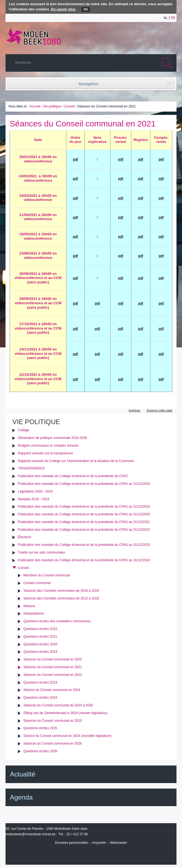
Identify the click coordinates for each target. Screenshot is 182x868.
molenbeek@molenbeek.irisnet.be (31, 834)
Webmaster (119, 843)
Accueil (35, 106)
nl (166, 18)
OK (86, 9)
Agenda (21, 797)
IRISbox (91, 855)
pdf (141, 217)
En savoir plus (63, 9)
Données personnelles (71, 843)
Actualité (23, 774)
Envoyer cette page (160, 410)
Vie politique (52, 106)
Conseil (69, 106)
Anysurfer (99, 843)
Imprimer (135, 410)
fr (173, 18)
